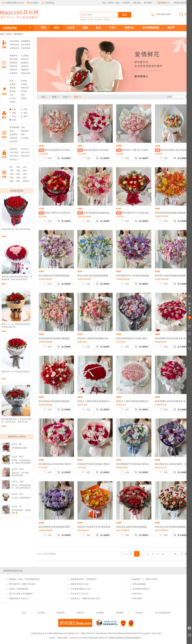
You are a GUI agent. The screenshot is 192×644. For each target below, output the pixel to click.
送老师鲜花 (26, 48)
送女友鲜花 (14, 41)
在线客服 (185, 14)
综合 (44, 97)
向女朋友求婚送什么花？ (81, 589)
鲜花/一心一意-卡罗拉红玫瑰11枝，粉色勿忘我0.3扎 (17, 326)
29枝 (12, 178)
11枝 (25, 167)
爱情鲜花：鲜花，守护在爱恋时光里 (24, 579)
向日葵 (12, 98)
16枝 (18, 171)
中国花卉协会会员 (39, 633)
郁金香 (24, 98)
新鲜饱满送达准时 (19, 448)
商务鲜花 (13, 66)
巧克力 (113, 28)
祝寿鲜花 (13, 63)
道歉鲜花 (25, 70)
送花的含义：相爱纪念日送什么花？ (86, 598)
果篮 (23, 134)
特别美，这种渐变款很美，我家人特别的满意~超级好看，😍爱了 (22, 463)
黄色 (24, 113)
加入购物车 (64, 158)
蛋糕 (85, 28)
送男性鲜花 (14, 45)
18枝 (25, 171)
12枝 (12, 171)
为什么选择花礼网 (162, 613)
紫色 (24, 116)
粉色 (24, 109)
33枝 (18, 178)
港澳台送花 (26, 73)
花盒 (12, 131)
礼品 (98, 28)
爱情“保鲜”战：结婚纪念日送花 (22, 584)
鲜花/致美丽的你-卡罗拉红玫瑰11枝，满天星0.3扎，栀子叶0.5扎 (17, 420)
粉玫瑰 (12, 84)
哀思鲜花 (13, 73)
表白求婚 (13, 59)
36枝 (25, 178)
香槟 (13, 113)
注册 (117, 3)
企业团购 (100, 613)
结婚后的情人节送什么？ (20, 598)
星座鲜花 (25, 131)
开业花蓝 (25, 138)
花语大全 (129, 28)
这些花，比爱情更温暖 (19, 589)
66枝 (18, 181)
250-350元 (25, 152)
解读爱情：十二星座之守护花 (145, 579)
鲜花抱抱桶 (14, 127)
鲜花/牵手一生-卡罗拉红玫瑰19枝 (16, 372)
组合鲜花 (13, 141)
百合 (12, 95)
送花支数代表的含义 (141, 589)
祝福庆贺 (25, 66)
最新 (76, 97)
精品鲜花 (13, 134)
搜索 (125, 15)
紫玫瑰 (12, 88)
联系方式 (80, 613)
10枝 (18, 167)
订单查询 (126, 3)
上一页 (127, 554)
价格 (65, 97)
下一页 (185, 554)
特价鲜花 (13, 149)
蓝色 (13, 120)
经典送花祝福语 (139, 584)
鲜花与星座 (137, 598)
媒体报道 (61, 613)
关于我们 (41, 613)
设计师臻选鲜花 (151, 28)
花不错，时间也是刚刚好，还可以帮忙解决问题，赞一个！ (21, 488)
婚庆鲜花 (13, 70)
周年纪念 (25, 59)
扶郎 (23, 95)
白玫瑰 (24, 84)
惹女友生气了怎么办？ (80, 594)
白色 (13, 116)
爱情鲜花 (12, 20)
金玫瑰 (107, 20)
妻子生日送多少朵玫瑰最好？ (21, 594)
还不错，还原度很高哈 (21, 498)
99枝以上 (27, 181)
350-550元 (14, 156)
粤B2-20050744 (88, 633)
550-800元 (25, 156)
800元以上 (14, 160)
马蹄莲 (12, 102)
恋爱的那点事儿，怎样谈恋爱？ (84, 579)
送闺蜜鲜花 (26, 41)
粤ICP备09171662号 (105, 633)
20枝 (18, 174)
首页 (43, 28)
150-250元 (14, 152)
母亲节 (171, 28)
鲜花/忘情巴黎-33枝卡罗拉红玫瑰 (16, 229)
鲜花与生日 (137, 594)
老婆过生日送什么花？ (80, 584)
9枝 (11, 167)
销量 (54, 97)
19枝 (12, 174)
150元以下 (25, 149)
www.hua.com (76, 638)
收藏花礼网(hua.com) (12, 3)
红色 (13, 109)
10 (175, 554)
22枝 (25, 174)
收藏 (47, 158)
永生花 (90, 20)
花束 (23, 127)
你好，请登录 (108, 3)
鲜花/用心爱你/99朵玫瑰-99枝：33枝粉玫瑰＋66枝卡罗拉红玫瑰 (17, 278)
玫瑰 (12, 81)
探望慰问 (25, 63)
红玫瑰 (83, 20)
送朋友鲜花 (14, 48)
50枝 (12, 181)
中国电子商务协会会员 (56, 633)
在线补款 (139, 613)
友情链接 (120, 613)
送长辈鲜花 (26, 45)
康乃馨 (24, 91)
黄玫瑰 (12, 91)
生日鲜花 (99, 20)
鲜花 (56, 28)
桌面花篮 (13, 138)
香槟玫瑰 (25, 88)
